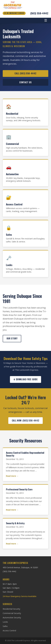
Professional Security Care (19, 489)
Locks (5, 622)
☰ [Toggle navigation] (46, 20)
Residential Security (11, 609)
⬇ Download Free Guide (25, 379)
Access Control (9, 631)
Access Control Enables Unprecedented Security (25, 454)
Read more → (12, 476)
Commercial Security (12, 613)
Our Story (12, 338)
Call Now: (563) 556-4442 (26, 420)
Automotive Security (12, 618)
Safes (5, 626)
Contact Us (25, 82)
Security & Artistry (15, 523)
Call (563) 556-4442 (26, 73)
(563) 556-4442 (39, 13)
